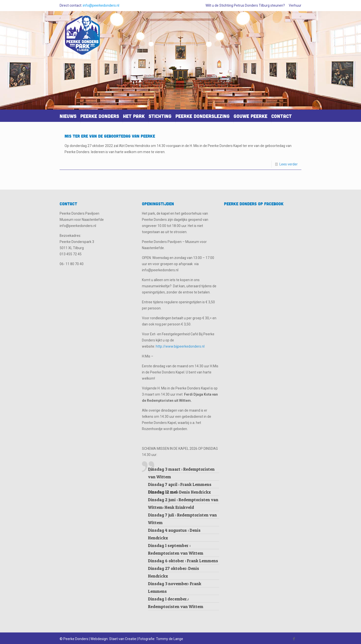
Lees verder (289, 164)
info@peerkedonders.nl (101, 5)
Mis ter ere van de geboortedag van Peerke (110, 136)
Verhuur (295, 5)
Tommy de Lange (170, 639)
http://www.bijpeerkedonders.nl (180, 346)
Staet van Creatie (123, 639)
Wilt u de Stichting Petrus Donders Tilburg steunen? (245, 5)
